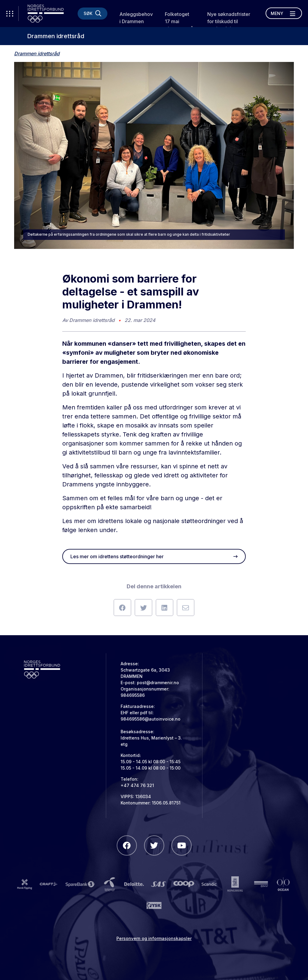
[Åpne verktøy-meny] (9, 14)
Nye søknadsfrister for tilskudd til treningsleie (229, 21)
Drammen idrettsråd (56, 36)
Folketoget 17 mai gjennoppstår (180, 21)
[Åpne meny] (284, 13)
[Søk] (92, 14)
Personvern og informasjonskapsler (154, 938)
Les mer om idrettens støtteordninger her (154, 556)
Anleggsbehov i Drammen (136, 18)
